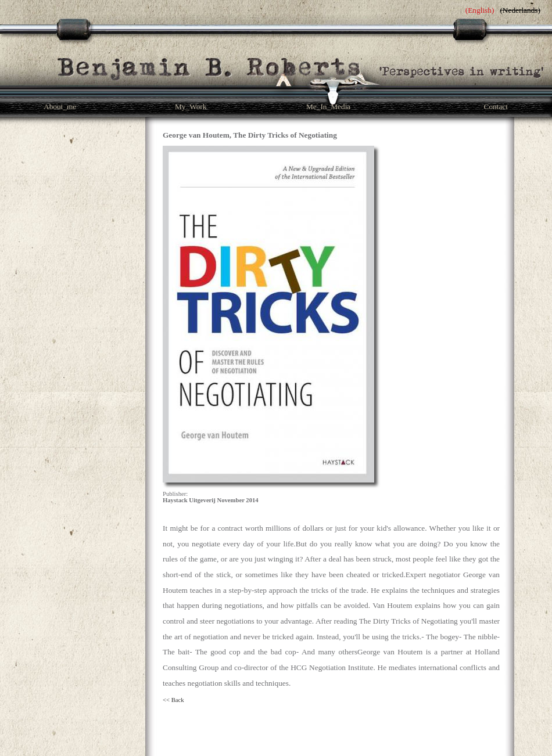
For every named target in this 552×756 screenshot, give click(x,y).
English (480, 10)
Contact (496, 107)
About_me (60, 107)
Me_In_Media (328, 107)
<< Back (173, 700)
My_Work (191, 107)
